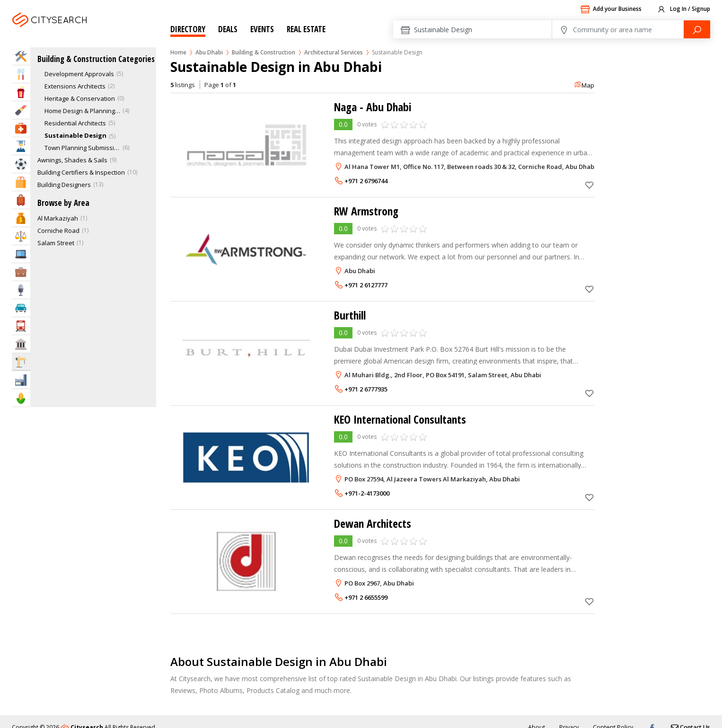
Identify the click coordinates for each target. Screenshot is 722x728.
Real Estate (306, 29)
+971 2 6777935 (366, 389)
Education (21, 146)
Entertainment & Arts (21, 92)
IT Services (21, 254)
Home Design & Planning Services (82, 111)
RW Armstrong (367, 211)
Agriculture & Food (21, 398)
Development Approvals (79, 74)
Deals (228, 29)
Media (21, 290)
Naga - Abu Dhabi (374, 107)
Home (178, 52)
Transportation (21, 326)
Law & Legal (21, 236)
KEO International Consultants (402, 419)
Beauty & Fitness (21, 110)
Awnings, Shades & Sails (72, 160)
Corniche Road (58, 231)
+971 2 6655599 (366, 597)
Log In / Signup (683, 9)
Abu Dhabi (70, 31)
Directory (188, 29)
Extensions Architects (75, 86)
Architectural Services (334, 52)
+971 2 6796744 (366, 181)
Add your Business (611, 9)
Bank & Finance (21, 218)
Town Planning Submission (82, 148)
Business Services (21, 272)
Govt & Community (21, 344)
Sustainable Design (75, 135)
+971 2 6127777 (366, 285)
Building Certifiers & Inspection (81, 172)
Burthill (351, 315)
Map (584, 85)
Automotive (21, 308)
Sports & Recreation (21, 164)
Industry (21, 380)
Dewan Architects (374, 523)
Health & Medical (21, 128)
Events (262, 29)
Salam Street (56, 243)
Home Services (21, 56)
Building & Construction (264, 52)
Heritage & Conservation (80, 98)
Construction (21, 361)
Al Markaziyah (58, 218)
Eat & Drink (21, 74)
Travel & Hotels (21, 200)
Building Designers (64, 185)
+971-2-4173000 (367, 493)
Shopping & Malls (21, 182)
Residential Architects (75, 123)
